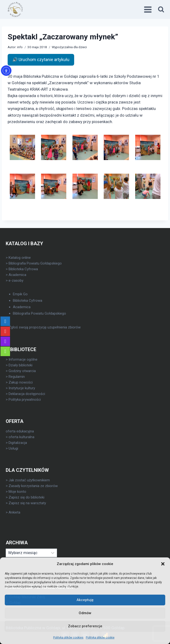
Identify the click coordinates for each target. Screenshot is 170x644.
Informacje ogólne (23, 359)
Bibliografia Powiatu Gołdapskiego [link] (35, 263)
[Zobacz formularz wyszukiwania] (161, 9)
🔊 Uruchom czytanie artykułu (41, 60)
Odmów (85, 613)
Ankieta (14, 512)
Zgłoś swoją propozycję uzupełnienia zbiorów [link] (45, 327)
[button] (163, 564)
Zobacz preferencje (85, 626)
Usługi (13, 448)
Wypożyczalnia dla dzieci (69, 47)
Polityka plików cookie (100, 638)
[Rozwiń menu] (149, 9)
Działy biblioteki (21, 365)
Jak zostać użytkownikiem (29, 480)
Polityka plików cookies (68, 638)
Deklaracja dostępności (27, 394)
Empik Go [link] (20, 294)
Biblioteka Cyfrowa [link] (23, 269)
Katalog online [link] (20, 258)
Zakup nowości (21, 382)
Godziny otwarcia (22, 371)
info (20, 47)
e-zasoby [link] (16, 280)
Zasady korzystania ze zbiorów (33, 486)
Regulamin (17, 377)
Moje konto (17, 492)
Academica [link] (17, 275)
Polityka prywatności (25, 400)
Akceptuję (85, 600)
